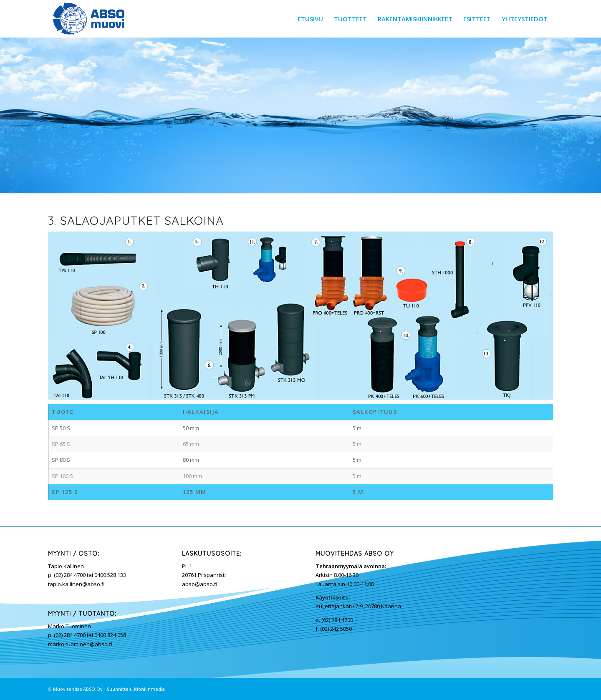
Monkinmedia (149, 689)
